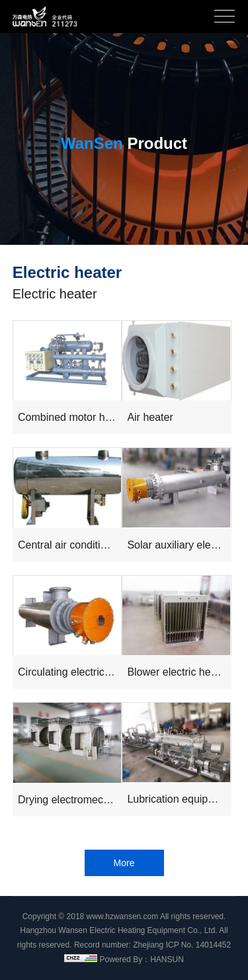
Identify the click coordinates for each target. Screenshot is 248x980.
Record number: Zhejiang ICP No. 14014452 (152, 945)
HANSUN (167, 959)
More (124, 863)
